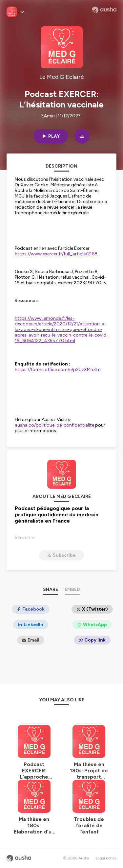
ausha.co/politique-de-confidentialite (54, 425)
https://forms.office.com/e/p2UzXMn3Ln (58, 370)
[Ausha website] (104, 10)
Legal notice (106, 858)
